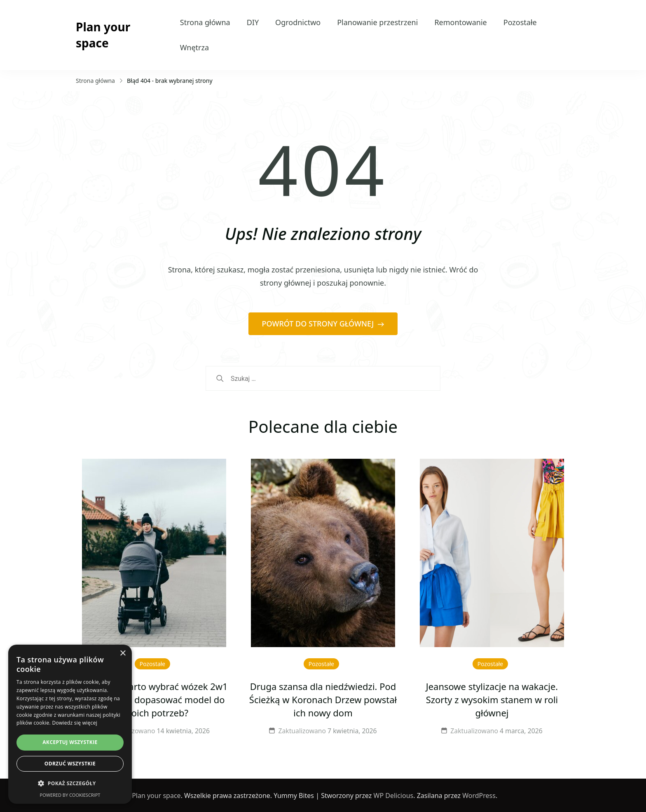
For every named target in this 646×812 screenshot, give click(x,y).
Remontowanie (460, 22)
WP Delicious (394, 796)
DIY (253, 22)
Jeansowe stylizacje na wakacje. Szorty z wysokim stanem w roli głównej (492, 700)
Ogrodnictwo (298, 22)
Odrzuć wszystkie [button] (70, 764)
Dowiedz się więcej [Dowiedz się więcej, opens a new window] (75, 723)
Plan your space (103, 35)
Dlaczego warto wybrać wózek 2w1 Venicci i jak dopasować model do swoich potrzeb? (154, 700)
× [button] (123, 654)
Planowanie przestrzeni (377, 22)
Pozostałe (520, 22)
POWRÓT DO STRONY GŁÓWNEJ (319, 324)
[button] (70, 784)
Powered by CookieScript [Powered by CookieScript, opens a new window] (70, 795)
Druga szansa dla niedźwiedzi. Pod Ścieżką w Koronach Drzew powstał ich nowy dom (323, 700)
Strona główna (205, 22)
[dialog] (70, 724)
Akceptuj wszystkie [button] (70, 742)
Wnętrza (194, 47)
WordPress (479, 796)
